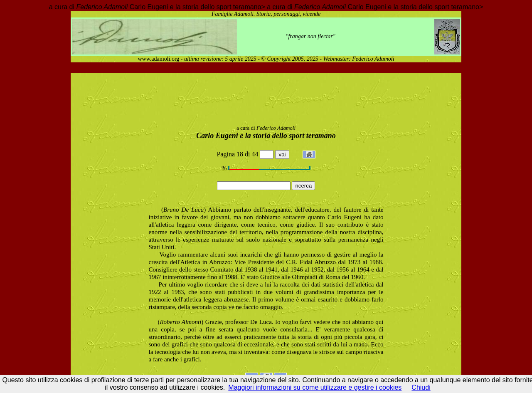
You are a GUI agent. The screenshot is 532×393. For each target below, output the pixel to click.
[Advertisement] (266, 101)
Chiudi (421, 387)
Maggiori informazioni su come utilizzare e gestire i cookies (315, 387)
